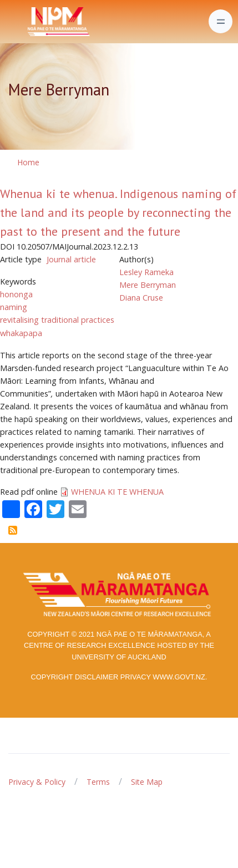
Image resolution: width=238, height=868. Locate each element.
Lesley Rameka (146, 272)
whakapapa (21, 333)
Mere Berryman (148, 285)
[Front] (31, 22)
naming (14, 307)
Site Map (147, 782)
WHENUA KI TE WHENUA (117, 492)
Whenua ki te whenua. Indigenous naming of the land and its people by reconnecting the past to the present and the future (118, 212)
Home (28, 162)
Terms (98, 782)
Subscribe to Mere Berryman (13, 530)
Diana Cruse (141, 298)
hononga (16, 294)
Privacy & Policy (37, 782)
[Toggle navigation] (221, 21)
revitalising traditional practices (57, 320)
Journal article (71, 259)
